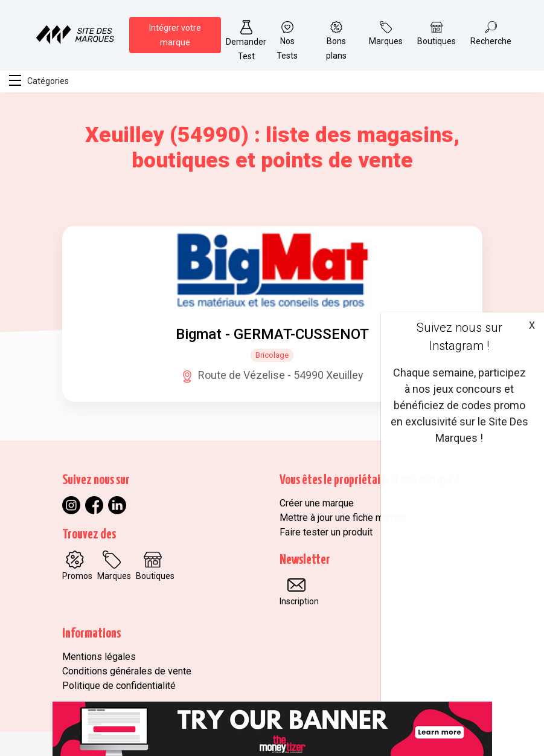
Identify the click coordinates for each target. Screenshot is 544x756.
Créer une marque (317, 503)
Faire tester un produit (326, 532)
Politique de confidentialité (119, 686)
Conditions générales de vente (127, 671)
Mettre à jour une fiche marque (343, 518)
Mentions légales (99, 657)
